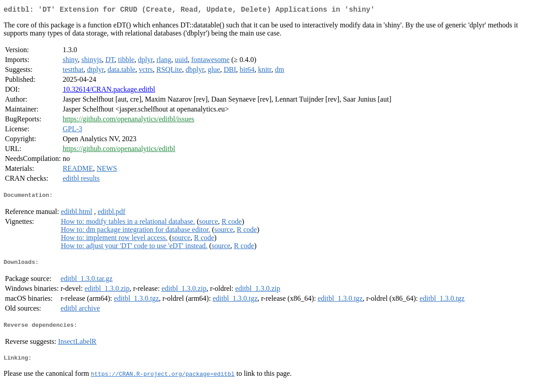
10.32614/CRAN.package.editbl (109, 91)
